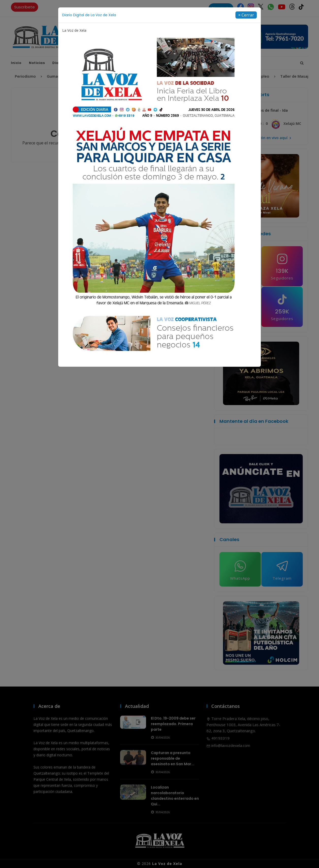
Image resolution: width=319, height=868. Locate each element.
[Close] (246, 15)
